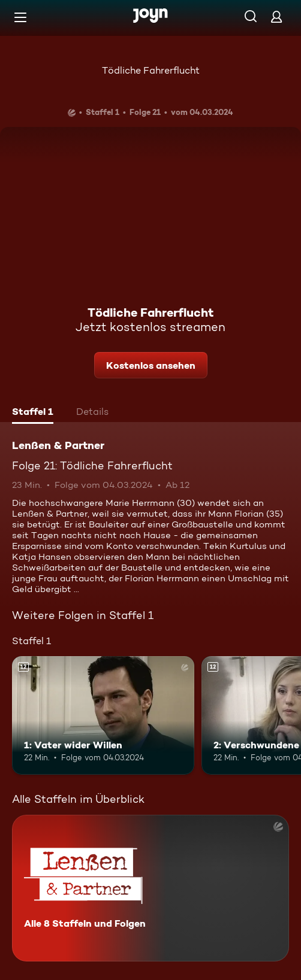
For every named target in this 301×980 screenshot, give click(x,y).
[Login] (276, 16)
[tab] (33, 413)
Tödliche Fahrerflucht (151, 70)
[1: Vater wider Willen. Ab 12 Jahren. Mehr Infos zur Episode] (103, 715)
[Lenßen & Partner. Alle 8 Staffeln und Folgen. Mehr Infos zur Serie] (150, 888)
